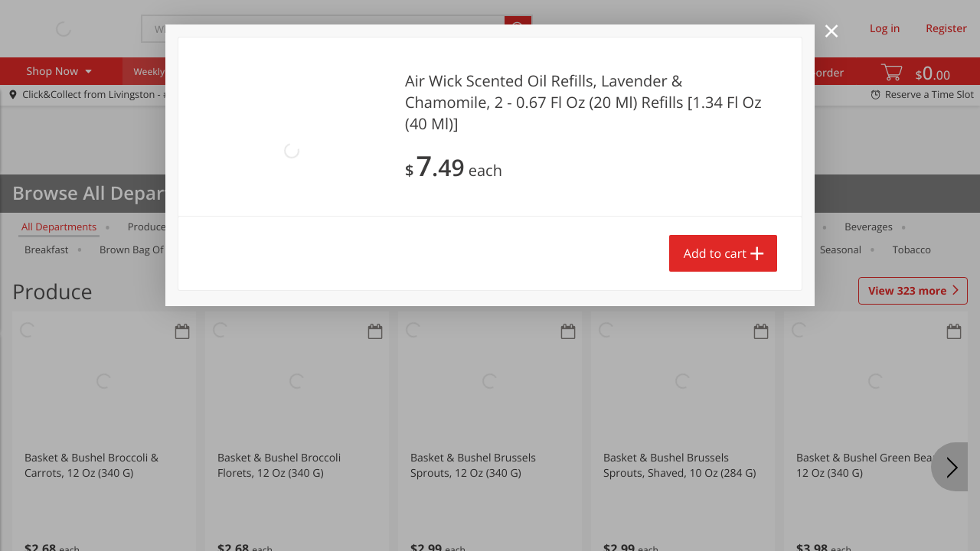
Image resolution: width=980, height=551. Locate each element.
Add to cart (715, 253)
